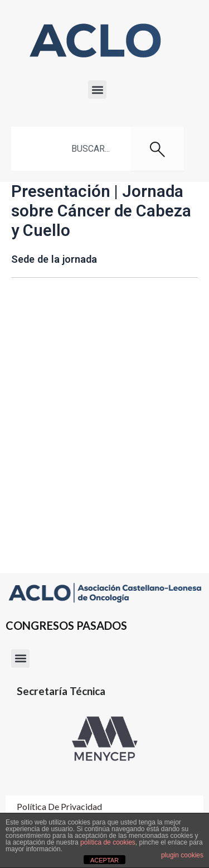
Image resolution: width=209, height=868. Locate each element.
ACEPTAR (104, 860)
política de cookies (108, 842)
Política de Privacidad (59, 806)
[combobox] (71, 149)
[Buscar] (157, 149)
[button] (97, 90)
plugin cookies (182, 855)
